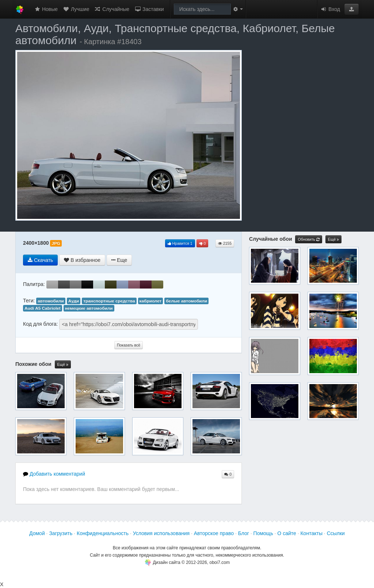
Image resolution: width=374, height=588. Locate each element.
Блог (244, 533)
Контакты (311, 533)
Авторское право (214, 533)
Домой (37, 533)
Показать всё (129, 345)
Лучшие (76, 9)
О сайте (287, 533)
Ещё (63, 365)
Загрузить (61, 533)
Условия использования (161, 533)
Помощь (263, 533)
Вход (330, 9)
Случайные (112, 9)
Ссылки (336, 533)
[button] (352, 9)
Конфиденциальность (103, 533)
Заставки (149, 9)
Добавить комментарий (54, 474)
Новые (46, 9)
